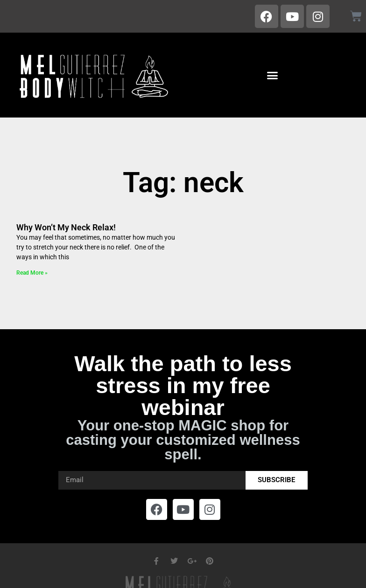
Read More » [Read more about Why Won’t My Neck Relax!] (32, 273)
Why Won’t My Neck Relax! (66, 227)
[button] (272, 75)
